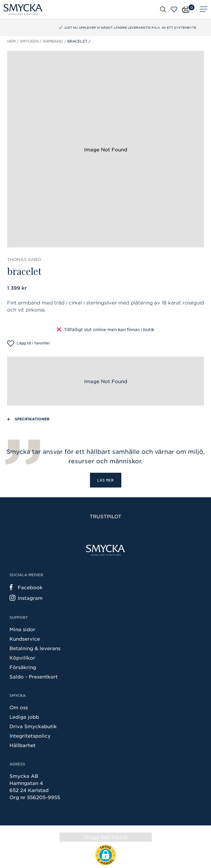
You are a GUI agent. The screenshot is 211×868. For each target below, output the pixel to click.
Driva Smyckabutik (33, 726)
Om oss (19, 707)
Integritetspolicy (30, 736)
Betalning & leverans (35, 648)
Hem (11, 41)
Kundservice (25, 639)
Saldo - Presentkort (34, 676)
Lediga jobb (24, 717)
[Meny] (204, 9)
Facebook (26, 587)
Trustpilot (105, 516)
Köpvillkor (22, 658)
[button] (106, 855)
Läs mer (106, 480)
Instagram (26, 598)
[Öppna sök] (163, 9)
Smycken (29, 41)
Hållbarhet (22, 745)
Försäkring (23, 667)
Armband (53, 41)
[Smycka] (23, 9)
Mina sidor (22, 629)
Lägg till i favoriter (29, 344)
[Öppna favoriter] (174, 9)
